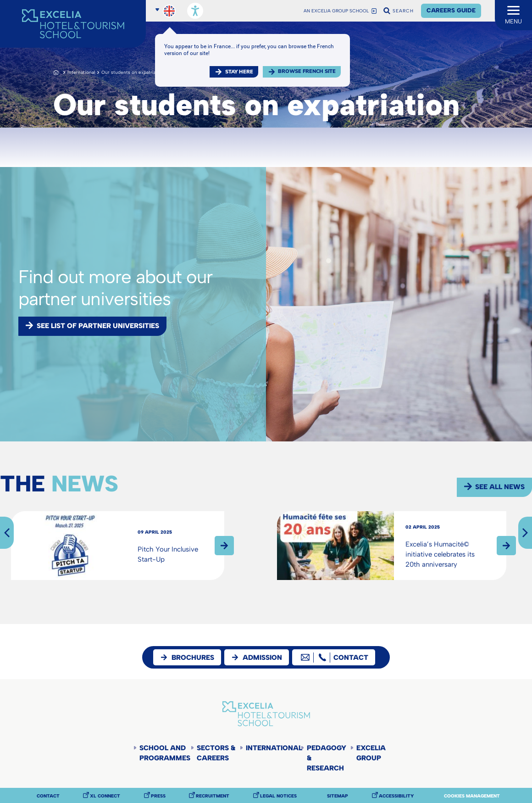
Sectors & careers (216, 753)
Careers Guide (451, 10)
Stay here (239, 72)
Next (525, 533)
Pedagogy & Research (327, 758)
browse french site (307, 71)
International (81, 72)
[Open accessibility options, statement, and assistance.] (195, 11)
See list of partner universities (98, 326)
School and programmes (165, 753)
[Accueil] (73, 24)
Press (158, 796)
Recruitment (213, 796)
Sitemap (338, 796)
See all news (500, 487)
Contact (48, 796)
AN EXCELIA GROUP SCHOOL (336, 11)
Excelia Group (371, 753)
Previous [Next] (7, 533)
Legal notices (278, 796)
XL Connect (105, 796)
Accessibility (396, 796)
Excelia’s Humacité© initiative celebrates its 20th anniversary (440, 554)
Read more (224, 546)
